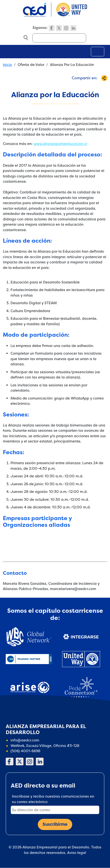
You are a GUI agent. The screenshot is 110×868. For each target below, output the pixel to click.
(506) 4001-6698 (25, 751)
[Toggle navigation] (98, 52)
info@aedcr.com (25, 740)
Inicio (7, 65)
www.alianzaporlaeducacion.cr (60, 144)
